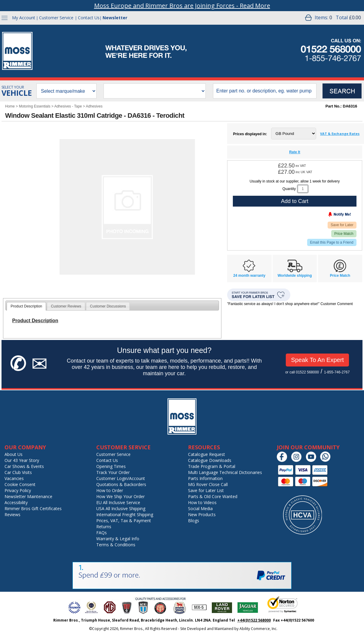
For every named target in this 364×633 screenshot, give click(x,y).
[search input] (265, 91)
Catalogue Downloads (210, 460)
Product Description (26, 306)
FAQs (102, 533)
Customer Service (56, 18)
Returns (104, 527)
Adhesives (94, 106)
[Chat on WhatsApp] (327, 461)
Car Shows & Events (24, 466)
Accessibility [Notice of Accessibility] (16, 502)
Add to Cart (295, 201)
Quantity (289, 189)
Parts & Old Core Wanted (213, 496)
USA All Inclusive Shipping (121, 508)
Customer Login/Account (121, 478)
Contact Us (89, 18)
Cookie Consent (20, 484)
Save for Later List (206, 490)
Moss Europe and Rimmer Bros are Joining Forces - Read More (182, 6)
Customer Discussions (108, 306)
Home (10, 106)
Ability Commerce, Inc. (258, 629)
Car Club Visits (18, 472)
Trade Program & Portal (212, 466)
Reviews (12, 515)
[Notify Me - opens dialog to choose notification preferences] (327, 216)
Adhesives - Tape (68, 106)
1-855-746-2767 (337, 372)
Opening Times (111, 466)
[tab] (26, 306)
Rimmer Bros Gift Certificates (33, 508)
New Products (202, 515)
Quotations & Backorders (121, 484)
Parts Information (205, 478)
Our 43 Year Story (22, 460)
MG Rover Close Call (208, 484)
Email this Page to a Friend (332, 242)
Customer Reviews (66, 306)
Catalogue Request (207, 454)
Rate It (295, 152)
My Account (24, 18)
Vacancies (14, 478)
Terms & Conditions (116, 545)
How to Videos (202, 502)
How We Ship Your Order (120, 496)
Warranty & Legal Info (118, 539)
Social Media (200, 508)
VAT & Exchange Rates (340, 134)
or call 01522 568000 (302, 372)
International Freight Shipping (125, 515)
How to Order (110, 490)
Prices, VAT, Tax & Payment (124, 521)
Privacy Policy (18, 490)
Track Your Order (113, 472)
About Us (14, 454)
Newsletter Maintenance (28, 496)
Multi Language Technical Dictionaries (225, 472)
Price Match (344, 234)
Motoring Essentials (35, 106)
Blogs (194, 521)
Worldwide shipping (295, 276)
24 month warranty (249, 276)
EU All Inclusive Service (118, 502)
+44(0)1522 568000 (254, 620)
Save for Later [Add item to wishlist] (342, 225)
